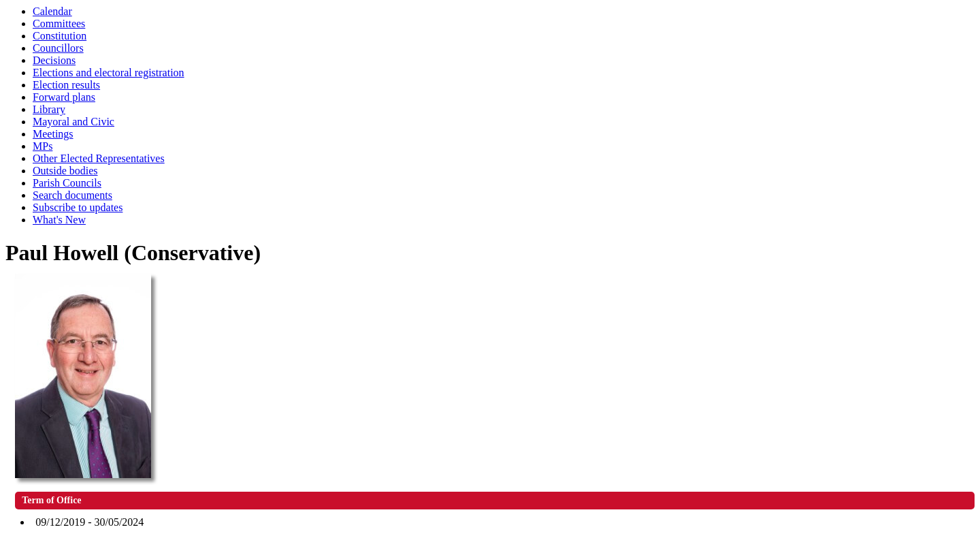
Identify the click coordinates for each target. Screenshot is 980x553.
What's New (59, 220)
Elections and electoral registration (109, 73)
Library (49, 109)
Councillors (58, 48)
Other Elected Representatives (99, 158)
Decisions (54, 60)
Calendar (52, 11)
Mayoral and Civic (73, 122)
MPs (43, 146)
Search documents (72, 195)
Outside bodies (65, 171)
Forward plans (64, 97)
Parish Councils (67, 183)
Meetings (53, 134)
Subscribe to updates (78, 207)
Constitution (60, 36)
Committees (59, 23)
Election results (66, 85)
